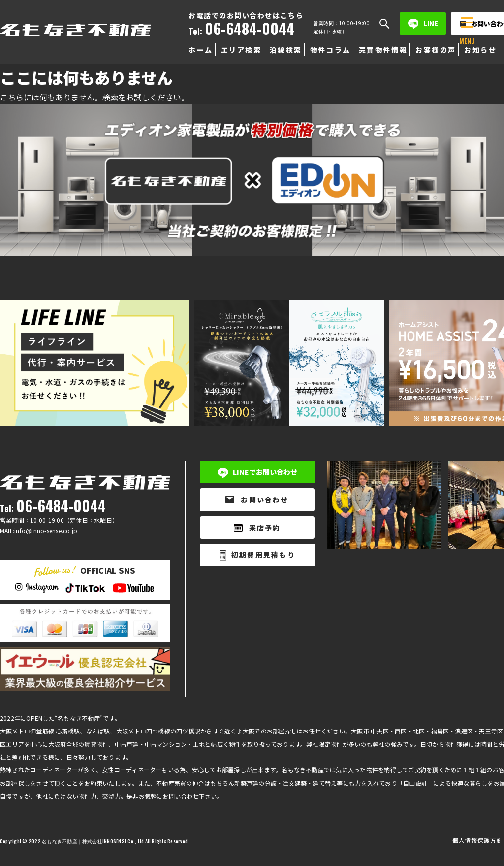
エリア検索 (241, 50)
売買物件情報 (383, 50)
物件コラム (331, 50)
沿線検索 (286, 50)
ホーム (201, 50)
